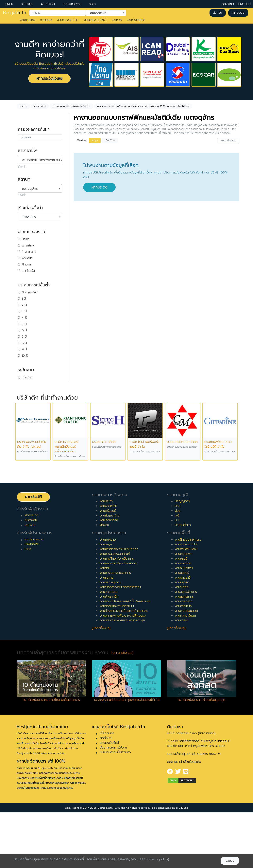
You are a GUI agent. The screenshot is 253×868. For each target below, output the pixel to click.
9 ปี (24, 349)
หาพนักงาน (32, 600)
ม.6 (177, 571)
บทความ (30, 580)
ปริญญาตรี (182, 557)
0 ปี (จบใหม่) (30, 292)
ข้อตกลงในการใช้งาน (113, 803)
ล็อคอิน (218, 13)
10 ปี (25, 356)
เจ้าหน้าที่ (27, 377)
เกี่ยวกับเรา (107, 789)
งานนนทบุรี (182, 628)
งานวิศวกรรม (109, 647)
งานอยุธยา (182, 638)
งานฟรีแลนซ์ (108, 566)
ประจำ (26, 239)
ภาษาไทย (228, 4)
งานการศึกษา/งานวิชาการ (117, 614)
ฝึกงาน (26, 264)
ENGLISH (245, 4)
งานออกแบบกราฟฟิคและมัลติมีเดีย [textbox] (42, 160)
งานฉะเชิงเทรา (184, 624)
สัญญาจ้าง (29, 252)
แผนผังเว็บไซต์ (109, 798)
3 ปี (24, 311)
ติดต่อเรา (106, 794)
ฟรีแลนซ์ (27, 258)
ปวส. (178, 562)
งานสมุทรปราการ (186, 647)
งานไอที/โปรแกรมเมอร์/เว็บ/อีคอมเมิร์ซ (125, 657)
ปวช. (178, 566)
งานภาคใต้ (182, 676)
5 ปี (24, 324)
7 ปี (24, 337)
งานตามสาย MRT (95, 20)
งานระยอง (182, 643)
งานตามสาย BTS (68, 20)
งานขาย (117, 20)
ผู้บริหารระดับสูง (32, 396)
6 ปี (24, 330)
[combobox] (58, 13)
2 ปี (24, 305)
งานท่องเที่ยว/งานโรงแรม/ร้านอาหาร (124, 666)
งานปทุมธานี (183, 633)
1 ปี (24, 299)
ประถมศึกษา (183, 581)
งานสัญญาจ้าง (110, 571)
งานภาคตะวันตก (185, 671)
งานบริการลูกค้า (110, 638)
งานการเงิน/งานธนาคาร (115, 628)
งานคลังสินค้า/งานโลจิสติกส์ (118, 619)
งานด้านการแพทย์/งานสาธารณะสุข (122, 676)
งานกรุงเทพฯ (184, 609)
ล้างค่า (22, 167)
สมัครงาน (27, 4)
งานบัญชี (46, 20)
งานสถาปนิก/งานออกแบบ (117, 662)
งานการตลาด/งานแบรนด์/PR (119, 605)
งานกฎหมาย (108, 595)
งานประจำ (106, 557)
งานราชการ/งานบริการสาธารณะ (121, 643)
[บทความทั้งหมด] (122, 708)
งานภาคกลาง (184, 657)
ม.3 (177, 576)
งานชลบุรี (181, 614)
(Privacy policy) (158, 859)
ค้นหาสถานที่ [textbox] (104, 12)
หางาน (9, 4)
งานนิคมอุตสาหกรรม (188, 595)
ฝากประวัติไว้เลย (49, 78)
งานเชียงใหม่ (183, 619)
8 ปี (24, 343)
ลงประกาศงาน (72, 4)
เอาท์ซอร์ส (28, 271)
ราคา (93, 4)
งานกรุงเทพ (28, 20)
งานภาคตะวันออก (186, 666)
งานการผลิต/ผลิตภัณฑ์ (115, 609)
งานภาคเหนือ (183, 662)
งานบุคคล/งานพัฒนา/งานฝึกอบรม (123, 671)
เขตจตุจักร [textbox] (30, 189)
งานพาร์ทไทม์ (108, 562)
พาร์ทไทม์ (28, 245)
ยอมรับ (230, 861)
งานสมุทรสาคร (184, 652)
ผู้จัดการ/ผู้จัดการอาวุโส (37, 390)
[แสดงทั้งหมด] (101, 684)
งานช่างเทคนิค (136, 20)
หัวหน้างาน (29, 384)
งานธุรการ (107, 633)
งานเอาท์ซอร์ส (109, 576)
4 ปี (24, 318)
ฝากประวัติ (48, 4)
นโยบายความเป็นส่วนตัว (115, 808)
